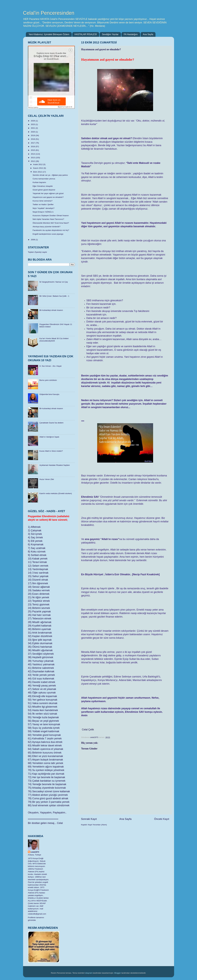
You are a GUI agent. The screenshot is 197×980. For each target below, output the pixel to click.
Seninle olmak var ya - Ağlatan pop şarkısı (50, 175)
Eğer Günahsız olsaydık (43, 186)
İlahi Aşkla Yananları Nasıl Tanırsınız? (48, 219)
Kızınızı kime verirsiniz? (43, 201)
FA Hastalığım (131, 34)
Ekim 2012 (38, 172)
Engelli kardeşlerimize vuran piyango (48, 234)
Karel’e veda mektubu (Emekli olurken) (56, 493)
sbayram (89, 973)
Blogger (118, 973)
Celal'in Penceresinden (49, 13)
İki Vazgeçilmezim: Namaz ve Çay (54, 282)
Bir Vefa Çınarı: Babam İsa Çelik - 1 (54, 296)
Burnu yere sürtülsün (48, 380)
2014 (33, 154)
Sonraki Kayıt (89, 819)
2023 (33, 124)
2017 (33, 143)
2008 (33, 240)
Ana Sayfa (148, 34)
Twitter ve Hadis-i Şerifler (43, 204)
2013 (33, 158)
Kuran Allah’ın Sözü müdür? (51, 451)
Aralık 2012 (38, 164)
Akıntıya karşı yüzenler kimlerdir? (46, 227)
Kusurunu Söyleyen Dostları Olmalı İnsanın (51, 216)
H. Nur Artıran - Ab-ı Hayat (50, 366)
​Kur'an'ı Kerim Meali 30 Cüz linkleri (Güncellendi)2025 (54, 340)
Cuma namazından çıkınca (44, 179)
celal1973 (35, 852)
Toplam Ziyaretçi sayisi (37, 252)
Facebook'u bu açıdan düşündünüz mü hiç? (51, 230)
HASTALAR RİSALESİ (86, 34)
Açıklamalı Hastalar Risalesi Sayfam (55, 465)
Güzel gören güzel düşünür (44, 190)
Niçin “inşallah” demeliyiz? (43, 208)
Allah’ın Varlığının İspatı (49, 437)
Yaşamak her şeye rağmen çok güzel (48, 193)
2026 (33, 121)
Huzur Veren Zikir (47, 479)
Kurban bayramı (39, 182)
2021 (33, 128)
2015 (33, 150)
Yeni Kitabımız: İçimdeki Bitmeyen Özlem (49, 34)
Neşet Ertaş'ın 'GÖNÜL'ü (43, 212)
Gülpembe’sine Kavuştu (49, 394)
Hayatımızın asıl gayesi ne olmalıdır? (48, 197)
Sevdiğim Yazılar (110, 34)
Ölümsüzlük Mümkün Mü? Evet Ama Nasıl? (51, 223)
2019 (33, 135)
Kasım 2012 (38, 168)
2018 (33, 139)
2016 (33, 147)
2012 (33, 161)
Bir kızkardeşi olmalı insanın (51, 310)
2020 (33, 132)
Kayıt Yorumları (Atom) (97, 825)
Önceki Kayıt (162, 819)
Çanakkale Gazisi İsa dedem (51, 423)
